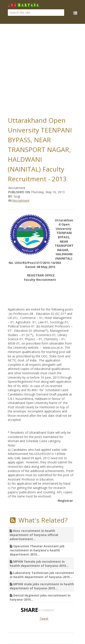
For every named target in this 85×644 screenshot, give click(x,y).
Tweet (44, 619)
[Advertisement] (43, 69)
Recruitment (21, 200)
